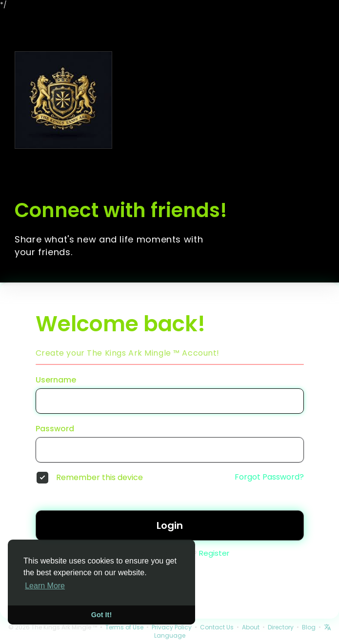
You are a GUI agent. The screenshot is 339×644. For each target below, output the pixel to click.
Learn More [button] (45, 586)
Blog (309, 627)
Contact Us (217, 627)
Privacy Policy (172, 627)
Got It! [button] (101, 615)
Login (170, 525)
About (251, 627)
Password (55, 429)
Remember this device (100, 478)
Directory (281, 627)
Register (214, 553)
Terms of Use (124, 627)
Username (56, 380)
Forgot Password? (269, 477)
